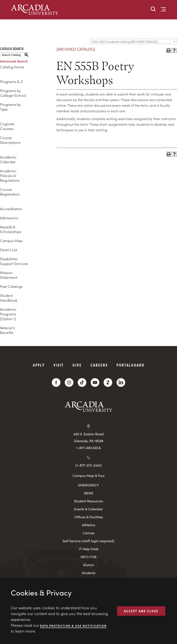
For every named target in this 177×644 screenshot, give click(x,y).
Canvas (89, 533)
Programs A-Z (11, 81)
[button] (153, 9)
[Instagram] (69, 382)
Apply (39, 365)
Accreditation (11, 209)
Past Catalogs (11, 286)
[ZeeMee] (108, 382)
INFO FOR (88, 557)
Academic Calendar (8, 159)
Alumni (88, 565)
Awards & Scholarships (10, 229)
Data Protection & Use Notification (73, 625)
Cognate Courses (7, 126)
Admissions (9, 218)
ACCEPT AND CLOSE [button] (141, 611)
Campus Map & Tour (89, 475)
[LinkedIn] (121, 382)
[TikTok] (82, 382)
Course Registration (10, 192)
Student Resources (88, 501)
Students (89, 573)
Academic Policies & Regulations (10, 175)
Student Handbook (9, 298)
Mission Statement (9, 275)
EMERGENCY (88, 485)
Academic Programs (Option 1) (8, 314)
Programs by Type (10, 107)
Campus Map (11, 241)
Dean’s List (9, 250)
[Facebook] (56, 382)
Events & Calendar (88, 509)
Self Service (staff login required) (88, 541)
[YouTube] (95, 382)
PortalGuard (130, 365)
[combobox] (134, 41)
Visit (59, 365)
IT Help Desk (89, 549)
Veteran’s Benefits (7, 330)
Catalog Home (12, 67)
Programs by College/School (13, 93)
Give (77, 365)
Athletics (89, 525)
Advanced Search (14, 61)
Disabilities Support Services (14, 261)
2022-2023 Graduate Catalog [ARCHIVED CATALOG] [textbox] (125, 42)
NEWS (89, 493)
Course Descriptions (10, 140)
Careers (99, 365)
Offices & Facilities (89, 517)
